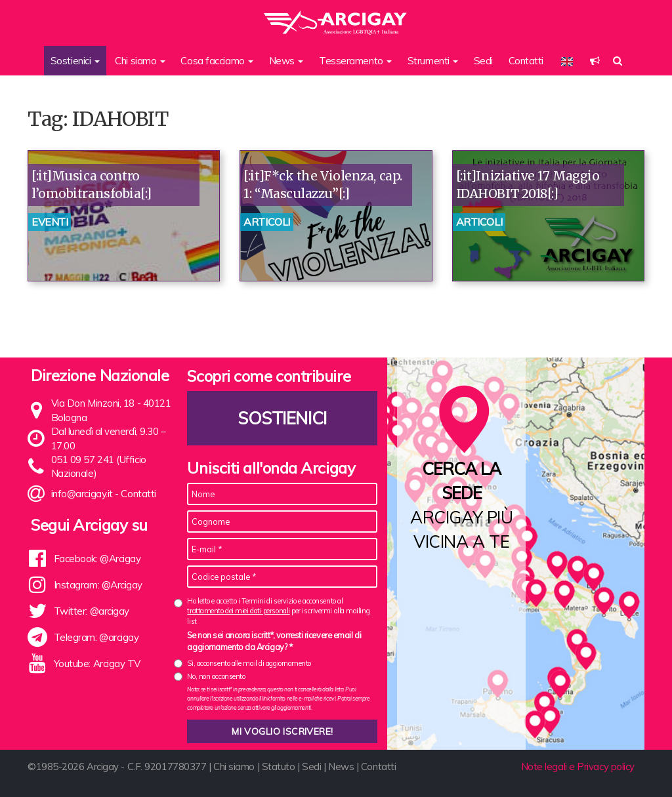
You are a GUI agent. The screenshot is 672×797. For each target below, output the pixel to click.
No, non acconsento (216, 676)
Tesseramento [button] (355, 61)
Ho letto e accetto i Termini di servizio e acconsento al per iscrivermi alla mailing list (278, 611)
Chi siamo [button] (140, 61)
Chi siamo (234, 766)
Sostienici (283, 418)
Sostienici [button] (75, 61)
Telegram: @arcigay (96, 637)
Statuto (279, 766)
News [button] (286, 61)
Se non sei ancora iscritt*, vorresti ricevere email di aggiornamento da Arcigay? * (274, 641)
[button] (595, 61)
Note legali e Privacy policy (578, 766)
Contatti (526, 61)
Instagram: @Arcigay (98, 585)
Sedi (483, 61)
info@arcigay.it (82, 494)
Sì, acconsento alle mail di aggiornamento (249, 663)
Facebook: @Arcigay (97, 559)
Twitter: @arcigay (92, 611)
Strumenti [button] (433, 61)
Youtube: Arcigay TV (97, 664)
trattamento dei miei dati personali (238, 611)
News (341, 766)
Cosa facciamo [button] (217, 61)
